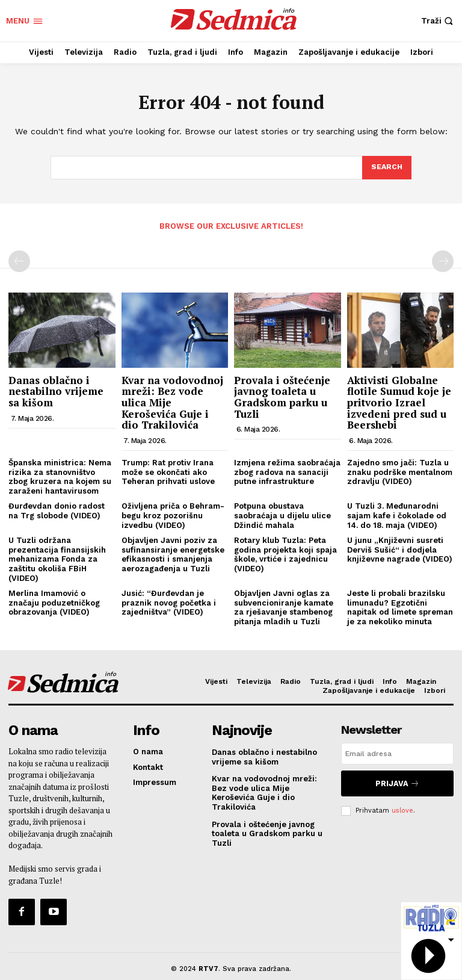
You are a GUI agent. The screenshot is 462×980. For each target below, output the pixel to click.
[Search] (386, 168)
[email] (397, 753)
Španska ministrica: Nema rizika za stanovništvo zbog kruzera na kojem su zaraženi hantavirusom (60, 476)
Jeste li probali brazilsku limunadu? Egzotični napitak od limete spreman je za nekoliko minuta (400, 606)
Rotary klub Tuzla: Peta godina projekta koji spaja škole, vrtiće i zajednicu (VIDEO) (285, 553)
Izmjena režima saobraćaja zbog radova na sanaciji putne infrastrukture (287, 471)
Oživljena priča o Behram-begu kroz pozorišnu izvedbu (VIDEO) (173, 515)
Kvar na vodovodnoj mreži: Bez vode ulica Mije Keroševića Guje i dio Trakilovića (264, 790)
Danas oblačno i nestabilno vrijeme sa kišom (56, 390)
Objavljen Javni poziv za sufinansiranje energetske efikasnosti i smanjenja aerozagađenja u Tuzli (173, 553)
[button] (439, 21)
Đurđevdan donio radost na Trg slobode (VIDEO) (57, 510)
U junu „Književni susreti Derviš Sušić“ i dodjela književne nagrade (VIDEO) (400, 548)
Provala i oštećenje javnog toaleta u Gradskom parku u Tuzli (282, 396)
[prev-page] (19, 261)
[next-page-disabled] (443, 261)
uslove (402, 805)
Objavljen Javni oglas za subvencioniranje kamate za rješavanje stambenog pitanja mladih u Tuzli (284, 606)
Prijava (397, 780)
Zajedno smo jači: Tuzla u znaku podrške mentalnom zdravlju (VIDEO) (400, 471)
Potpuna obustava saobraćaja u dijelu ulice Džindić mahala (282, 515)
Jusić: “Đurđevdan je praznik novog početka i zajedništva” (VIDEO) (169, 601)
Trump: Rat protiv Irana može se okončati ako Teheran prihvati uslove (168, 471)
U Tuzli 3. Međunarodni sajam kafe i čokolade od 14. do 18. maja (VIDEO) (397, 515)
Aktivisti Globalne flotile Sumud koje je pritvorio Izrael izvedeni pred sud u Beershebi (399, 402)
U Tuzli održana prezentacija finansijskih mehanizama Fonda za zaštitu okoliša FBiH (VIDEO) (57, 558)
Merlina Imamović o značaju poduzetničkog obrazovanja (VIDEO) (54, 601)
